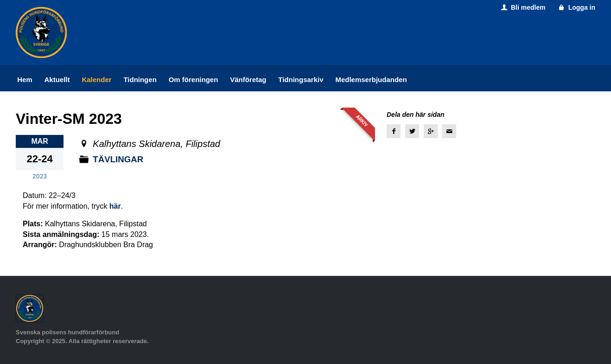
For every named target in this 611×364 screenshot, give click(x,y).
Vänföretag (248, 80)
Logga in (576, 7)
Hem (25, 80)
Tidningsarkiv (301, 80)
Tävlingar (120, 159)
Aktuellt (57, 80)
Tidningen (140, 80)
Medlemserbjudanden (371, 80)
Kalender (96, 80)
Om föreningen (194, 80)
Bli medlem (522, 7)
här (115, 206)
